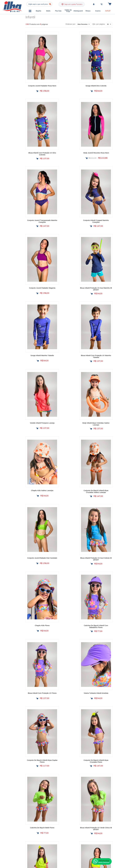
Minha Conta (52, 817)
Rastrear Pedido (53, 821)
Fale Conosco (38, 813)
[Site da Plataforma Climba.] (106, 841)
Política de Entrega (54, 809)
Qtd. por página (99, 24)
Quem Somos (38, 800)
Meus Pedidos (53, 813)
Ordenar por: (71, 24)
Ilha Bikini (12, 7)
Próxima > (80, 743)
